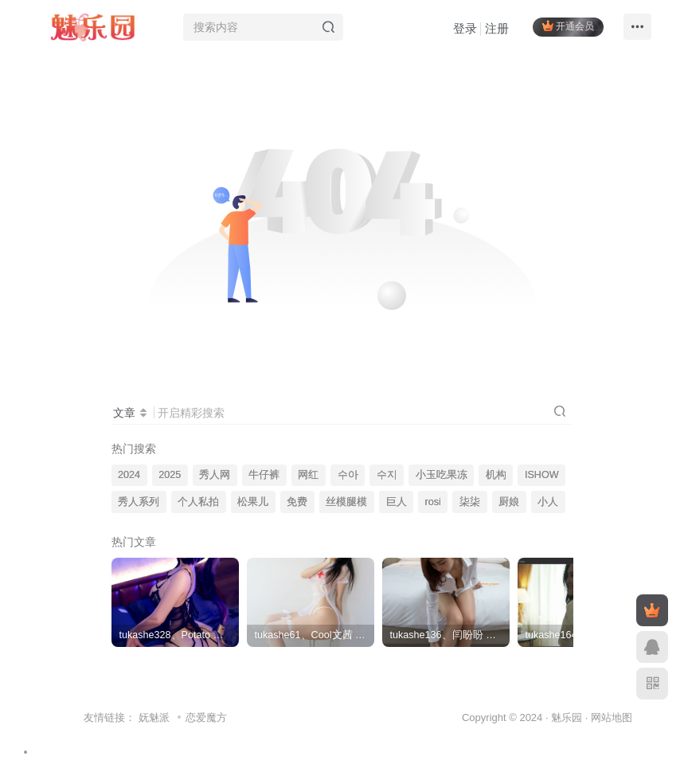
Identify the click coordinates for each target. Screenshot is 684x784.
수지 (387, 475)
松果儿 (253, 502)
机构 (496, 475)
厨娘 (509, 502)
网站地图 (612, 717)
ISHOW (542, 475)
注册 (497, 28)
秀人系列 (139, 502)
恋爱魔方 (206, 717)
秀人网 (215, 475)
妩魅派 (154, 717)
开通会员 (568, 26)
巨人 (397, 502)
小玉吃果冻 (442, 475)
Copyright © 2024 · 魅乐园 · (526, 717)
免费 (297, 502)
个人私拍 (198, 502)
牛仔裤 (264, 475)
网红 (308, 475)
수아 (348, 475)
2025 (170, 475)
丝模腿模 (346, 502)
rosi (433, 502)
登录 (465, 28)
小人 (548, 502)
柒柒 (470, 502)
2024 (129, 475)
